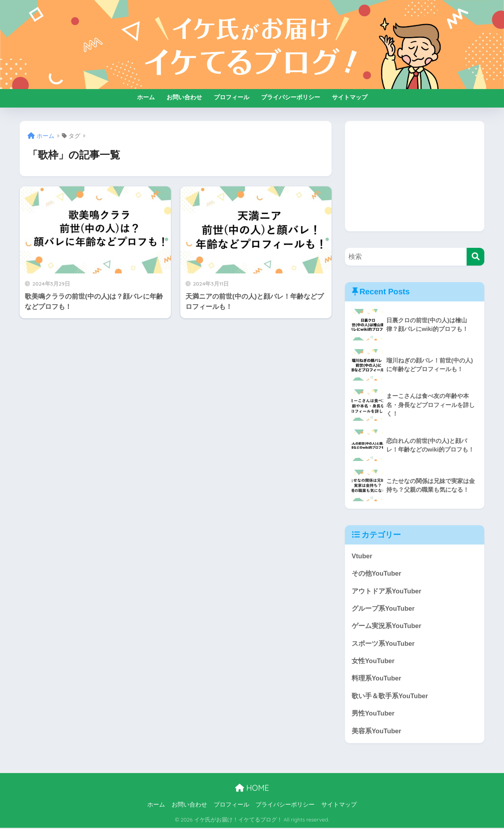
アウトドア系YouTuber (387, 591)
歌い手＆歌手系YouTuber (390, 697)
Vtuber (362, 556)
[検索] (475, 257)
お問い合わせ (184, 97)
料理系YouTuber (377, 679)
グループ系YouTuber (383, 609)
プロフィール (232, 97)
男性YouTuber (373, 715)
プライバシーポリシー (291, 97)
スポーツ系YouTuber (383, 644)
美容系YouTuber (377, 732)
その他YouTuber (377, 573)
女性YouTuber (373, 662)
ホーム (146, 97)
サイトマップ (350, 97)
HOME (252, 789)
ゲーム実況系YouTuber (387, 627)
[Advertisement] (415, 176)
